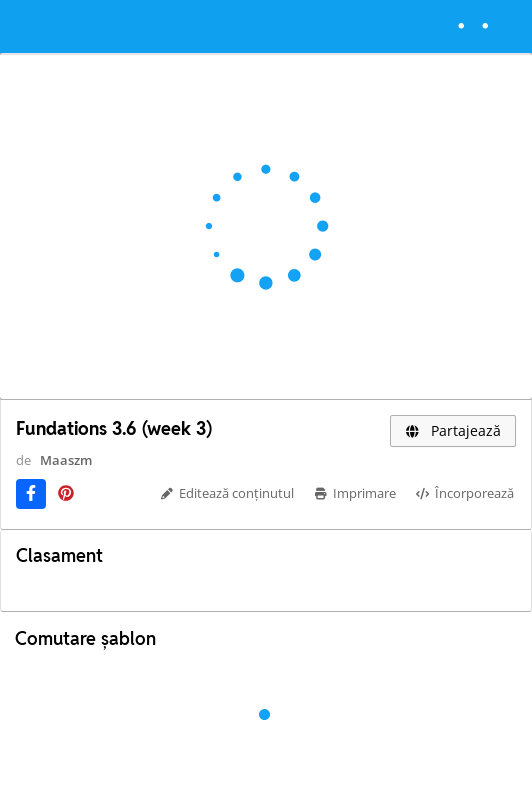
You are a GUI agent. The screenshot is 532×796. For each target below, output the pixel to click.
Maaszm (66, 460)
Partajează (453, 430)
